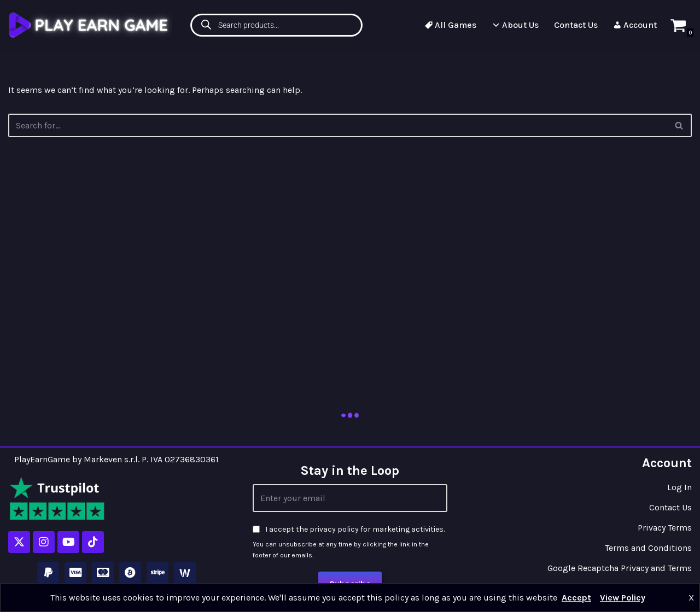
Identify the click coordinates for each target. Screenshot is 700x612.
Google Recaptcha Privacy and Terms (620, 568)
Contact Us (576, 25)
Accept (576, 598)
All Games (450, 25)
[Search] (679, 125)
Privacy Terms (665, 528)
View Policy (623, 598)
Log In (679, 487)
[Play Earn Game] (90, 25)
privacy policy (334, 529)
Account (635, 25)
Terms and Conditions (648, 548)
